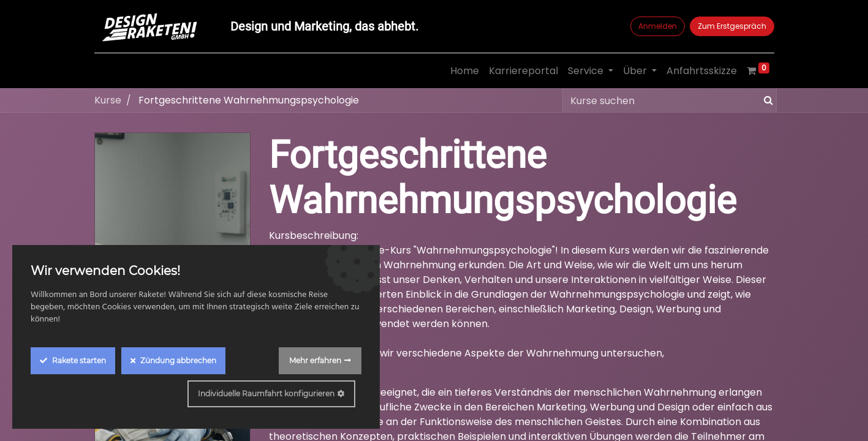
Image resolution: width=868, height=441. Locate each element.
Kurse (108, 100)
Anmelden (658, 26)
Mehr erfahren (315, 360)
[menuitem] (465, 71)
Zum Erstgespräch (732, 26)
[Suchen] (766, 100)
